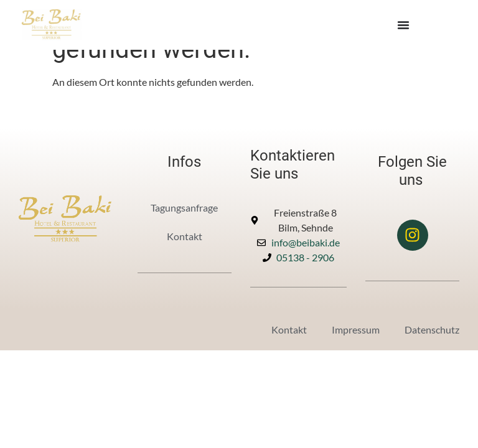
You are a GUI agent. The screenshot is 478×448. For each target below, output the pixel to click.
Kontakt (185, 236)
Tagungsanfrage (184, 208)
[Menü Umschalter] (403, 25)
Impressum (356, 329)
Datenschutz (432, 329)
